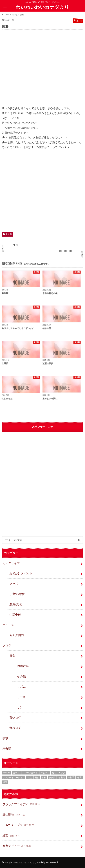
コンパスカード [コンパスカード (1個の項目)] (30, 773)
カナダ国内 (17, 635)
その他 (21, 676)
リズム (21, 686)
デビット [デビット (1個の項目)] (45, 773)
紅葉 (11, 836)
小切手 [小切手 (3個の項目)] (71, 777)
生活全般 (15, 615)
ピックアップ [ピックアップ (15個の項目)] (59, 773)
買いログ (15, 717)
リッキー (23, 697)
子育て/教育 (19, 594)
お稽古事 (23, 666)
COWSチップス (19, 825)
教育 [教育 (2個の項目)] (79, 777)
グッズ (14, 584)
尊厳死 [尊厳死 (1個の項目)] (62, 777)
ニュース (8, 625)
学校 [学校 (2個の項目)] (44, 777)
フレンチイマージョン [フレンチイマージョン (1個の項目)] (14, 777)
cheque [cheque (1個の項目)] (6, 773)
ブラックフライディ (21, 804)
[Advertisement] (42, 71)
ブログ (7, 645)
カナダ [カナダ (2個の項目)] (16, 773)
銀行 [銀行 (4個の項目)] (5, 782)
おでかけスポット (21, 573)
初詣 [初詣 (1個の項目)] (30, 777)
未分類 (9, 234)
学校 (5, 738)
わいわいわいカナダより (42, 7)
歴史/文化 (16, 604)
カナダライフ (11, 563)
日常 (12, 656)
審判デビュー (17, 846)
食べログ (15, 728)
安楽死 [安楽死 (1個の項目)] (52, 777)
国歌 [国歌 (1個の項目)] (37, 777)
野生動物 (14, 815)
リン (20, 707)
